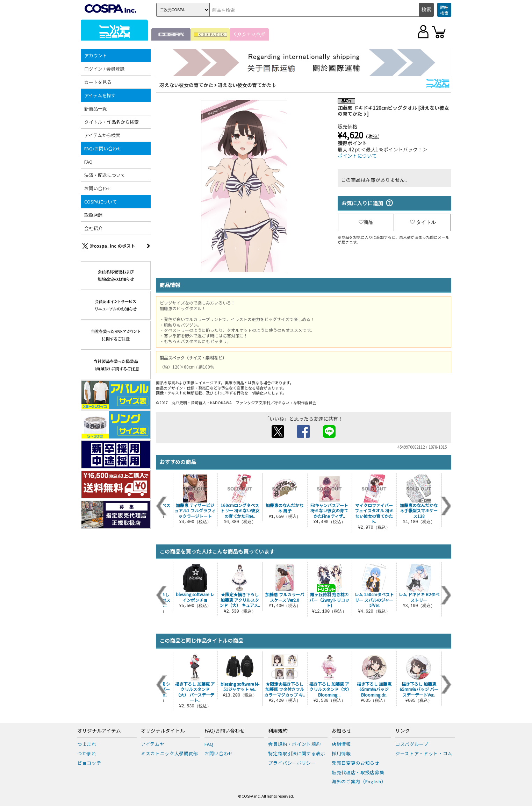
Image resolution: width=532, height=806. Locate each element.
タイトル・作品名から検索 (112, 122)
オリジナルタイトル (163, 731)
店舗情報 (341, 744)
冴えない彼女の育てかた (186, 85)
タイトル (423, 222)
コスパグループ (412, 744)
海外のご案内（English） (359, 781)
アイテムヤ (153, 744)
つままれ (87, 744)
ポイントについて (357, 156)
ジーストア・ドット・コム (424, 753)
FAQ (88, 162)
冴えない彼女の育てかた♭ (247, 85)
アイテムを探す (100, 95)
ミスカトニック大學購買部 (170, 753)
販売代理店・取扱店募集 (358, 772)
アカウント (96, 55)
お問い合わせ (98, 188)
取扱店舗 (93, 215)
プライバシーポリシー (292, 763)
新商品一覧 (96, 109)
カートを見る (98, 82)
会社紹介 (93, 228)
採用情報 (341, 753)
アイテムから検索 (102, 135)
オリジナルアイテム (99, 731)
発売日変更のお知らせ (356, 763)
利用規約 (278, 731)
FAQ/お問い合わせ (103, 148)
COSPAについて (100, 202)
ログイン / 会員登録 (104, 69)
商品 (366, 222)
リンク (403, 731)
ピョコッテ (89, 763)
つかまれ (87, 753)
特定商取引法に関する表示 (297, 753)
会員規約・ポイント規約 (294, 744)
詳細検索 (444, 10)
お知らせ (342, 731)
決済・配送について (105, 175)
